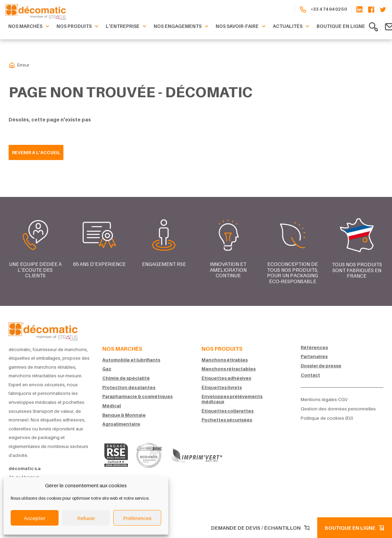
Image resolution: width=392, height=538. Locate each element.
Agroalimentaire (121, 424)
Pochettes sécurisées (227, 420)
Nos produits (78, 27)
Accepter (35, 518)
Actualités (292, 27)
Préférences (137, 518)
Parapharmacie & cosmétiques (137, 396)
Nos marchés (30, 27)
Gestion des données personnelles (338, 409)
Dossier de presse (321, 366)
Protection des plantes (129, 387)
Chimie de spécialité (126, 378)
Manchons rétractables (229, 369)
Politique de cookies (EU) (327, 418)
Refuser (86, 518)
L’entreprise (127, 27)
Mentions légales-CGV (324, 400)
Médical (112, 406)
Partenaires (314, 356)
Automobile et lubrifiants (131, 360)
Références (314, 347)
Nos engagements (182, 27)
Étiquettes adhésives (226, 378)
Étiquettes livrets (222, 387)
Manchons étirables (225, 360)
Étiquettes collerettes (228, 411)
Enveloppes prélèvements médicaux (232, 399)
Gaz (107, 369)
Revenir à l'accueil (36, 152)
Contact (310, 375)
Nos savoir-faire (241, 27)
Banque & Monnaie (124, 415)
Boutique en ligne (341, 26)
